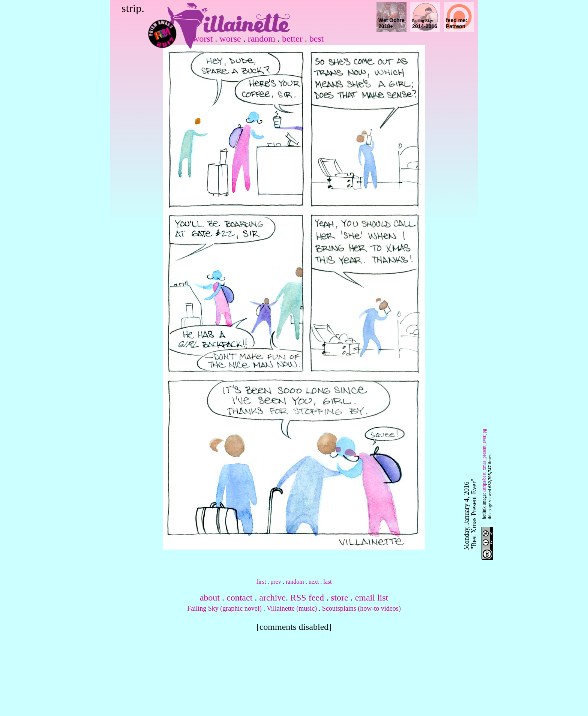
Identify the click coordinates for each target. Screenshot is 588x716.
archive (272, 598)
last (327, 582)
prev (276, 582)
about (210, 598)
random (262, 39)
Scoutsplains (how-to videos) (361, 608)
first (261, 582)
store (340, 598)
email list (372, 598)
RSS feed (307, 598)
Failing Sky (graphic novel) (224, 608)
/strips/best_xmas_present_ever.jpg (484, 460)
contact (239, 598)
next (314, 582)
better (292, 39)
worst (203, 39)
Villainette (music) (292, 608)
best (317, 39)
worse (230, 39)
